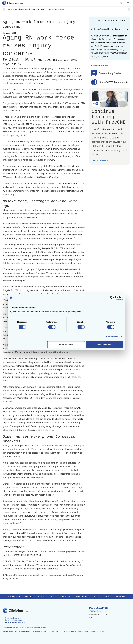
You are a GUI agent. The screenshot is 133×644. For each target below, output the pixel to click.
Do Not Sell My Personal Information (16, 631)
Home (5, 9)
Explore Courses (100, 161)
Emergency (13, 596)
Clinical (42, 596)
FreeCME (121, 596)
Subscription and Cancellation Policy (74, 631)
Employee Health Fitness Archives (26, 9)
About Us (66, 596)
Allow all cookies (105, 345)
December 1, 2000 (52, 9)
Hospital (29, 596)
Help (53, 596)
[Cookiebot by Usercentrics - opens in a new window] (112, 298)
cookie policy (51, 312)
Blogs (97, 596)
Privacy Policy (37, 631)
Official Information (97, 631)
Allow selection (66, 345)
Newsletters (82, 596)
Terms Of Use (49, 631)
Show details (112, 337)
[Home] (13, 3)
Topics (108, 596)
